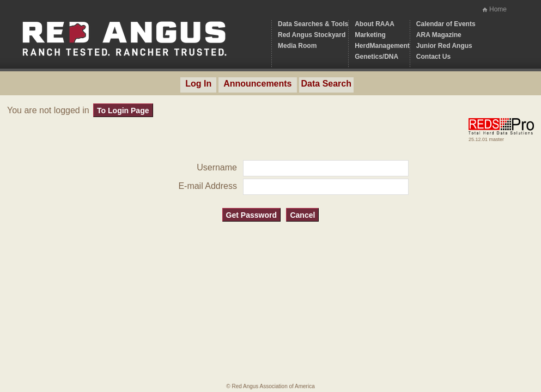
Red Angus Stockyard (312, 35)
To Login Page (123, 111)
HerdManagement (382, 46)
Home (498, 9)
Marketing (370, 35)
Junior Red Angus (444, 46)
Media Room (297, 46)
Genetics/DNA (376, 57)
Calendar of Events (446, 24)
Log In (198, 84)
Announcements (257, 84)
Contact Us (433, 57)
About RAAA (375, 24)
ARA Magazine (439, 35)
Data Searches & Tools (313, 24)
